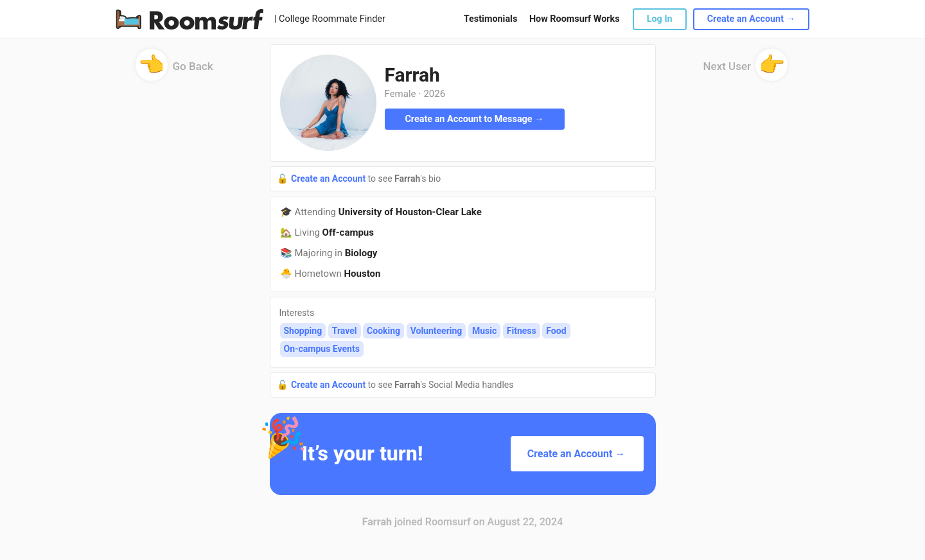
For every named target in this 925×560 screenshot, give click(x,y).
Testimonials (490, 19)
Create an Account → (751, 19)
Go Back (174, 70)
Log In (660, 19)
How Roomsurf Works (575, 19)
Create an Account (330, 179)
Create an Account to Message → (474, 119)
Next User (746, 70)
